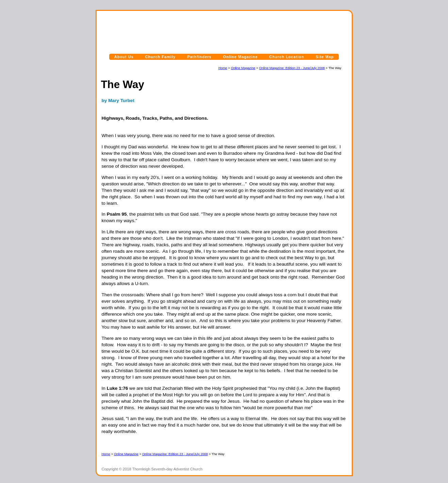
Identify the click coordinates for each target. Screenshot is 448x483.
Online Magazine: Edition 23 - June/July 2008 (292, 68)
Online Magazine (240, 57)
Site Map (325, 57)
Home (223, 68)
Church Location (287, 57)
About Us (124, 57)
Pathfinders (199, 57)
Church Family (160, 57)
